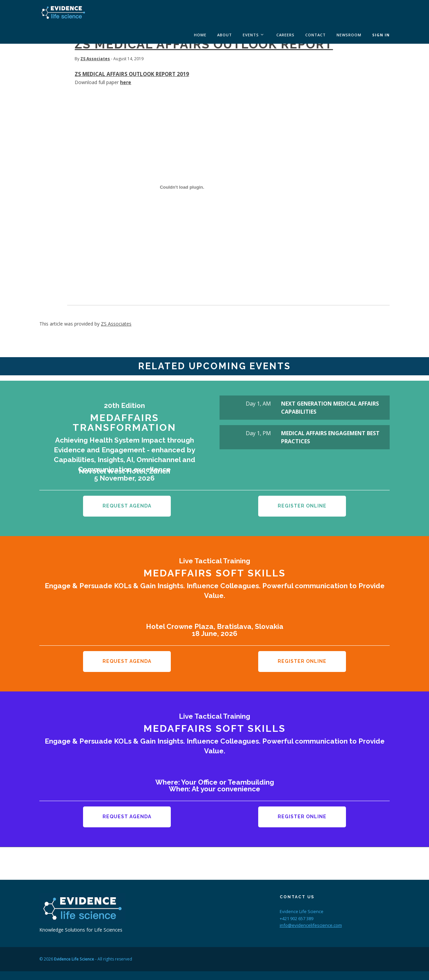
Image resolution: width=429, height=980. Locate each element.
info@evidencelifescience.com (311, 917)
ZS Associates (95, 59)
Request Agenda (127, 506)
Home (200, 35)
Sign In (381, 35)
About (225, 35)
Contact (316, 35)
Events (251, 35)
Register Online (302, 506)
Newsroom (349, 35)
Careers (285, 35)
